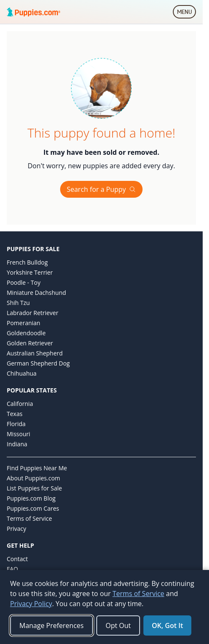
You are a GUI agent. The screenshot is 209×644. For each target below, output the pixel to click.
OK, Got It (167, 625)
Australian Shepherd (35, 353)
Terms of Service (29, 518)
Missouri (19, 434)
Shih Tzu (18, 303)
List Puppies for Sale (34, 488)
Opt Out (118, 625)
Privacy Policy (31, 604)
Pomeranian (24, 323)
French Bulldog (27, 262)
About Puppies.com (33, 478)
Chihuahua (22, 373)
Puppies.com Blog (31, 498)
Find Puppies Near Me (37, 468)
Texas (15, 414)
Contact (17, 559)
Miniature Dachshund (36, 293)
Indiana (17, 444)
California (20, 404)
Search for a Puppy (102, 189)
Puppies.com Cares (33, 508)
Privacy (16, 529)
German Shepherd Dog (38, 363)
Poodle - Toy (24, 282)
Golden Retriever (30, 343)
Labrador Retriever (33, 313)
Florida (16, 424)
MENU (187, 13)
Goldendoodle (26, 333)
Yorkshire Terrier (30, 272)
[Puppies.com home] (34, 12)
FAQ (12, 569)
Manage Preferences (52, 625)
